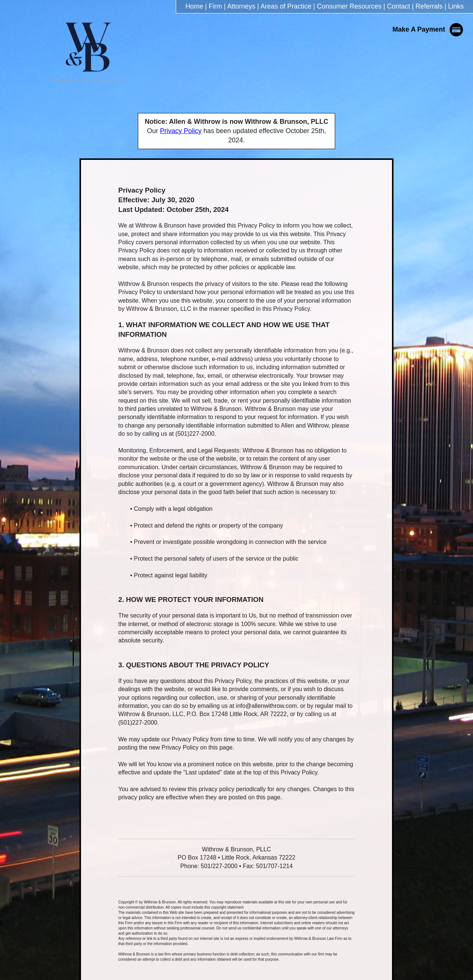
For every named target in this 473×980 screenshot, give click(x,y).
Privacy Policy (181, 131)
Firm (216, 6)
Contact (399, 6)
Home (194, 6)
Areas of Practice (286, 6)
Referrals (429, 6)
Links (456, 6)
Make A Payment (428, 29)
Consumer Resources (349, 6)
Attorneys (241, 6)
